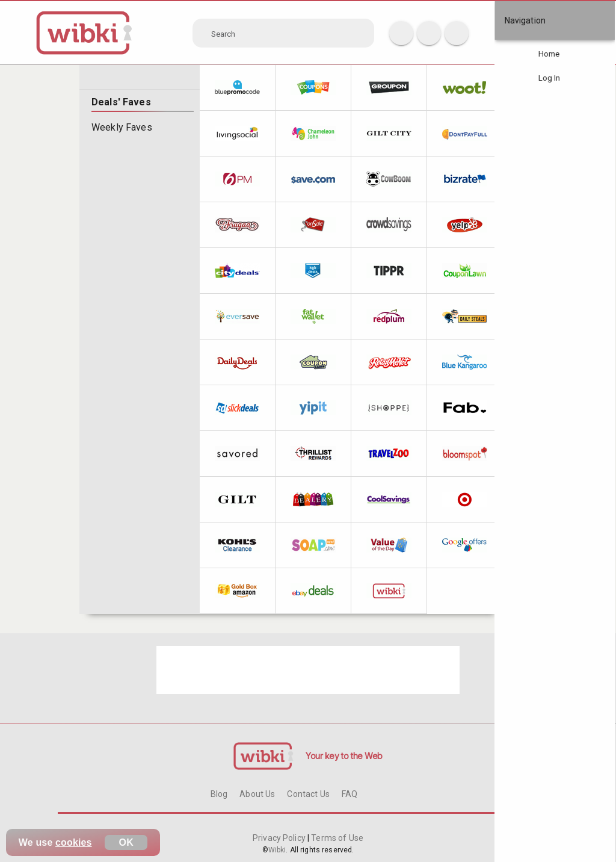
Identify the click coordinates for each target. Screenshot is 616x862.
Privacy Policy (280, 838)
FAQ (350, 794)
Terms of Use (336, 838)
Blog (219, 794)
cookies (74, 842)
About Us (257, 794)
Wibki (277, 850)
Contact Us (308, 794)
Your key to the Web (344, 756)
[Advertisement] (308, 670)
